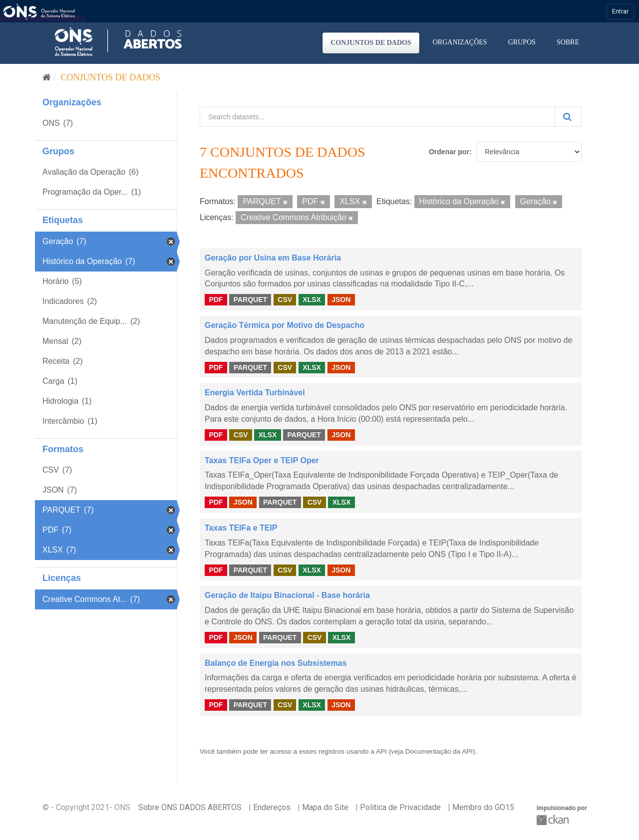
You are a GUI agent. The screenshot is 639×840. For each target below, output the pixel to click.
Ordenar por (449, 152)
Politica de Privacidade (400, 807)
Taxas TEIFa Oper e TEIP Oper (262, 460)
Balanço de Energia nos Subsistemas (276, 663)
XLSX (312, 299)
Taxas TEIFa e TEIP (241, 528)
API (381, 751)
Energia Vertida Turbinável (255, 393)
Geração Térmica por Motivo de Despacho (285, 325)
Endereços (272, 807)
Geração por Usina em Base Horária (273, 258)
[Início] (47, 77)
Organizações (460, 42)
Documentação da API (439, 751)
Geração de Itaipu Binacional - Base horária (287, 595)
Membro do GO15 (483, 807)
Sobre (568, 42)
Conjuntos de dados (371, 43)
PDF (216, 299)
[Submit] (568, 117)
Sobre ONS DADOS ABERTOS (190, 807)
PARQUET (250, 299)
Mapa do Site (325, 807)
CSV (285, 299)
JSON (341, 299)
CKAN (554, 820)
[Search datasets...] (377, 117)
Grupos (522, 42)
